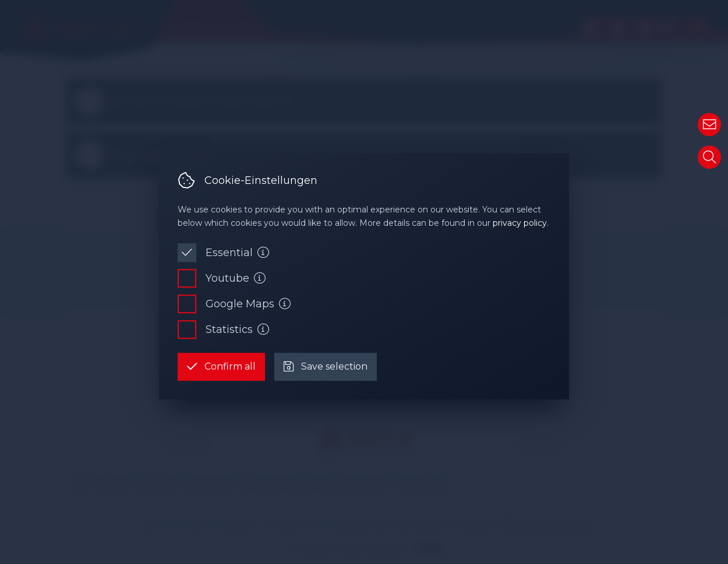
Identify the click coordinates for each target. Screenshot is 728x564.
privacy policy (520, 223)
